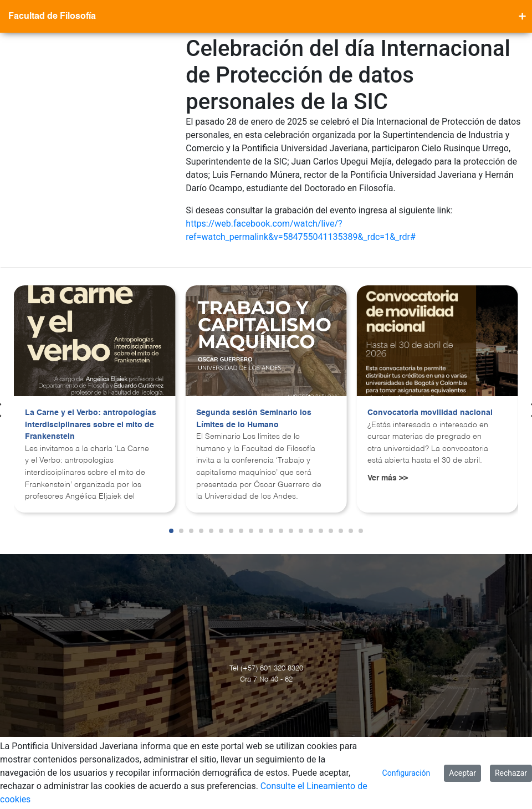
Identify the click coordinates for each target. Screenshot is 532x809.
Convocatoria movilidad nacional (430, 413)
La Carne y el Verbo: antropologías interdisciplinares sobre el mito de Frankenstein (91, 425)
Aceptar (462, 773)
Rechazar (511, 773)
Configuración (406, 773)
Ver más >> (388, 478)
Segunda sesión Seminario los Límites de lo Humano (254, 419)
